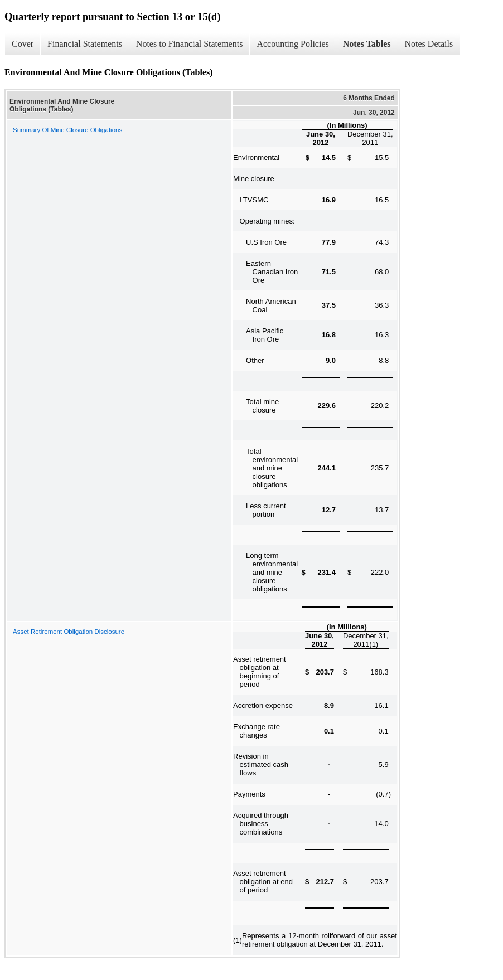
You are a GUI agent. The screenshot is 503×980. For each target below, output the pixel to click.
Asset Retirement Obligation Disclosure (69, 632)
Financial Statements (85, 44)
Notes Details (429, 44)
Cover (23, 44)
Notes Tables (367, 44)
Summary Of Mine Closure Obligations (67, 130)
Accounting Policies (292, 44)
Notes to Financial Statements (190, 44)
